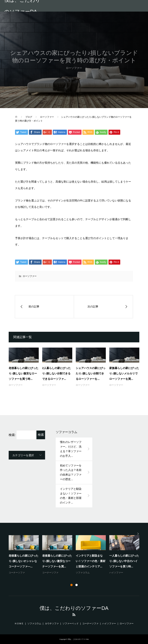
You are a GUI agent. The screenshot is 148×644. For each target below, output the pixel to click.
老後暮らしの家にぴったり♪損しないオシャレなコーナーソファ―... (24, 561)
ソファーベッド (71, 624)
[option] (76, 555)
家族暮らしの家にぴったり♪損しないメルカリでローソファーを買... (124, 373)
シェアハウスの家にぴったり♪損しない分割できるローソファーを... (91, 373)
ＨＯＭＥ (19, 624)
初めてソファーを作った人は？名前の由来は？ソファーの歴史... (71, 472)
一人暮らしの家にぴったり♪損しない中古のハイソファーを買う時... (124, 561)
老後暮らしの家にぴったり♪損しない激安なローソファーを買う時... (24, 373)
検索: (12, 435)
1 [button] (71, 585)
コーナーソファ (17, 573)
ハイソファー (116, 573)
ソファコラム (83, 573)
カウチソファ (52, 624)
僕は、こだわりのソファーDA (22, 6)
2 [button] (77, 585)
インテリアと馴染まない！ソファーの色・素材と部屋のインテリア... (91, 561)
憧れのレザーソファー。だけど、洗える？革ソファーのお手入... (71, 449)
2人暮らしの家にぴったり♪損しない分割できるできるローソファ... (56, 373)
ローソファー (30, 276)
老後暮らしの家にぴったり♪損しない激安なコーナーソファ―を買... (57, 561)
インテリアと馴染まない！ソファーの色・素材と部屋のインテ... (71, 496)
